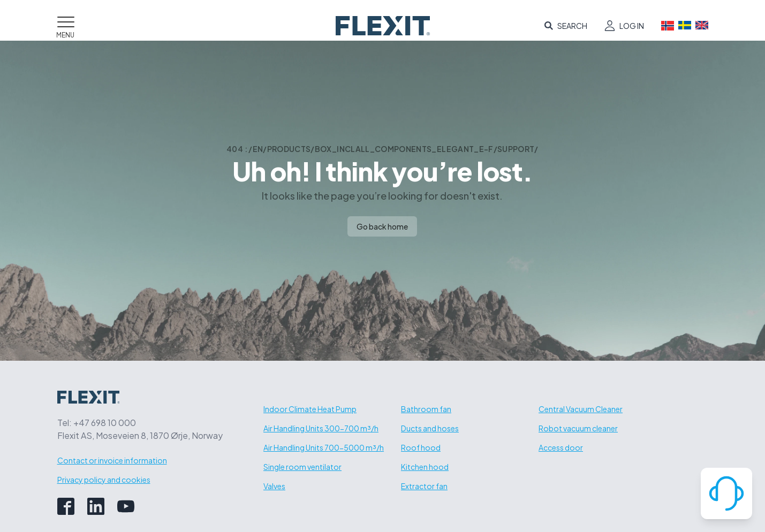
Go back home (382, 226)
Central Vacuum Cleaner (581, 409)
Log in (632, 26)
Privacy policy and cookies (104, 480)
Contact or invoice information (112, 460)
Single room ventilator (302, 467)
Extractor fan (424, 486)
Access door (561, 447)
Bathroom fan (426, 409)
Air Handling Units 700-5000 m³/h (324, 447)
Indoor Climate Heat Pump (310, 409)
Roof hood (421, 447)
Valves (274, 486)
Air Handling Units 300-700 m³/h (321, 428)
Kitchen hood (425, 467)
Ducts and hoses (430, 428)
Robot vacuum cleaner (578, 428)
